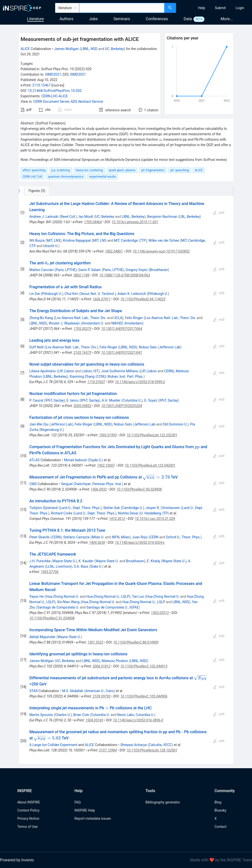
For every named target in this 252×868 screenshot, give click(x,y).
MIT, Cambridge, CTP (130, 240)
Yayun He (36, 596)
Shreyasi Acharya (134, 745)
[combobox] (122, 8)
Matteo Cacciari (41, 270)
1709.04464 (93, 222)
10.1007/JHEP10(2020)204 (122, 406)
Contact (220, 827)
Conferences (157, 19)
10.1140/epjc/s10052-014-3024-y (140, 543)
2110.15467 (41, 85)
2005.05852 (82, 406)
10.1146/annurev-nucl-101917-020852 (161, 251)
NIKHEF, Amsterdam (127, 323)
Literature (35, 19)
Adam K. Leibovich (132, 294)
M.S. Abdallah (73, 691)
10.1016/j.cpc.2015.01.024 (155, 519)
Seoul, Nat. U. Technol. (98, 294)
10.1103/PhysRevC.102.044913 (144, 666)
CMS (33, 484)
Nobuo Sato (148, 347)
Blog (218, 802)
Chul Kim (71, 294)
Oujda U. (95, 460)
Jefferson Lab (170, 347)
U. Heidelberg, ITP (154, 513)
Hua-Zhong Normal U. (62, 596)
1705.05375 (82, 329)
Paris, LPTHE (66, 270)
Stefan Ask (111, 508)
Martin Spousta (41, 715)
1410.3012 (117, 519)
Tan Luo (138, 596)
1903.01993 (108, 435)
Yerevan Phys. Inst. (107, 484)
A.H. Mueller (111, 400)
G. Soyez (151, 400)
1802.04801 (114, 251)
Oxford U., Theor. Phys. (183, 537)
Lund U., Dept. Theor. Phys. (80, 508)
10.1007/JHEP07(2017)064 (122, 329)
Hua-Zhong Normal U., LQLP (108, 596)
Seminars (122, 19)
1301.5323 (95, 642)
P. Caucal (36, 400)
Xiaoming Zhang (82, 376)
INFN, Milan (121, 537)
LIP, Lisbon (66, 371)
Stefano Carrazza (76, 537)
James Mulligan (66, 49)
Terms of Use (27, 827)
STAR (33, 691)
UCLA (118, 318)
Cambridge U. (132, 508)
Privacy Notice (28, 818)
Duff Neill (36, 347)
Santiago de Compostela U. (58, 607)
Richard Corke (62, 513)
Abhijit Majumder (42, 637)
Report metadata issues (93, 818)
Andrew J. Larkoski (44, 217)
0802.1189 (82, 275)
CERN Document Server (51, 102)
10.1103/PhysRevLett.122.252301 (152, 435)
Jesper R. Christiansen (163, 508)
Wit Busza (37, 240)
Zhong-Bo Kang (41, 318)
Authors (66, 19)
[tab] (35, 191)
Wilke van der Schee (164, 240)
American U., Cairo (100, 691)
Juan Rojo (140, 537)
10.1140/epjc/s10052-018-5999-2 (140, 382)
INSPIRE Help (85, 810)
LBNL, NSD (89, 49)
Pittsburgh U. (52, 294)
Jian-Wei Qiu (39, 424)
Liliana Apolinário (42, 371)
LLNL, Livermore (59, 566)
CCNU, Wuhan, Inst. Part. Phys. (120, 376)
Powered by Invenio (17, 860)
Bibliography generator (163, 802)
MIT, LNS (54, 240)
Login (240, 8)
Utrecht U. (51, 246)
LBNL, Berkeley (133, 217)
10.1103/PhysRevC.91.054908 (52, 618)
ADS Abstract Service (87, 102)
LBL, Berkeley (190, 217)
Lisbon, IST (90, 371)
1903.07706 (49, 572)
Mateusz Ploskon (115, 661)
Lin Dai (34, 294)
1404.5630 (97, 543)
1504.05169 (94, 720)
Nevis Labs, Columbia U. (136, 715)
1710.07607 (96, 382)
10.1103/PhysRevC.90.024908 (139, 489)
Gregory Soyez (136, 270)
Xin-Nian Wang (68, 602)
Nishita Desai (128, 513)
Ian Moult (86, 217)
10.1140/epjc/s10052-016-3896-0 (138, 720)
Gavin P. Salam (89, 270)
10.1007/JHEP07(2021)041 (122, 353)
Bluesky (220, 810)
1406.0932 (99, 489)
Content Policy (28, 810)
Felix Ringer (134, 318)
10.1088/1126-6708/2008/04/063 (125, 275)
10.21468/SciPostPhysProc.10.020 (55, 91)
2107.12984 (108, 750)
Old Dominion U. (175, 424)
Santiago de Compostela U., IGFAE (112, 607)
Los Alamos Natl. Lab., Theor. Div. (81, 318)
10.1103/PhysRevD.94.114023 (143, 299)
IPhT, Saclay (55, 400)
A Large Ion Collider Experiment (53, 745)
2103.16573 (82, 353)
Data (188, 19)
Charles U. (63, 715)
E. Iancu (72, 400)
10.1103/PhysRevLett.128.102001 (152, 750)
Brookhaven (159, 270)
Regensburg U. (52, 430)
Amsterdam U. (93, 323)
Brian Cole (81, 715)
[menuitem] (202, 8)
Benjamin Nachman (162, 217)
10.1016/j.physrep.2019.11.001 (135, 222)
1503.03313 (160, 613)
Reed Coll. (68, 217)
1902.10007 (106, 465)
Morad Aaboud (75, 460)
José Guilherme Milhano (120, 371)
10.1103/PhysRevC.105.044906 (144, 696)
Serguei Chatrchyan (76, 484)
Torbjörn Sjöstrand (43, 508)
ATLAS (34, 460)
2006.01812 (101, 666)
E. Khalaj (154, 561)
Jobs (93, 19)
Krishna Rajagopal (77, 240)
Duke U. (96, 566)
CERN (169, 371)
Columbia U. (132, 400)
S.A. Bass (81, 566)
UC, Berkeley (114, 49)
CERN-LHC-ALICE (55, 96)
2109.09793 (101, 696)
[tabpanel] (126, 480)
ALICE (25, 49)
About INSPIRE (29, 802)
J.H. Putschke (40, 561)
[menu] (215, 8)
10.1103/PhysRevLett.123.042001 (150, 465)
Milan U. (98, 537)
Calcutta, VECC (160, 745)
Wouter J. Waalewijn (64, 323)
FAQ (77, 802)
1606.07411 (102, 299)
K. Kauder (86, 561)
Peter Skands (39, 537)
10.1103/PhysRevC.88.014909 (136, 642)
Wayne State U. (64, 561)
